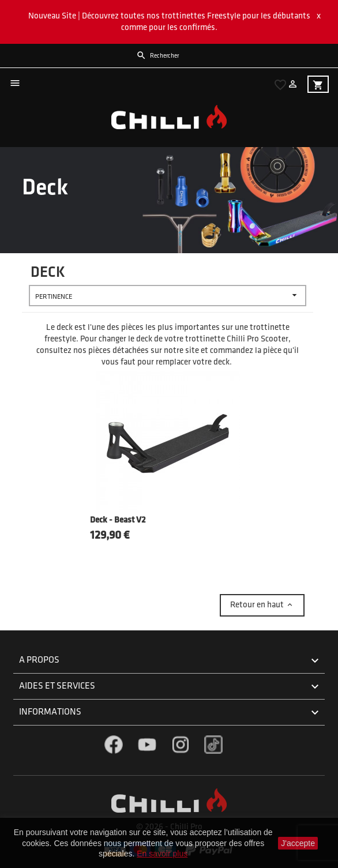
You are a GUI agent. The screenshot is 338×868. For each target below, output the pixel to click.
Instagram (181, 745)
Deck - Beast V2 (118, 521)
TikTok (213, 745)
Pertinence (168, 296)
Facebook (114, 745)
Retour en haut (262, 605)
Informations (170, 713)
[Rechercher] (186, 56)
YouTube (147, 745)
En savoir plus (162, 854)
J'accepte (298, 843)
